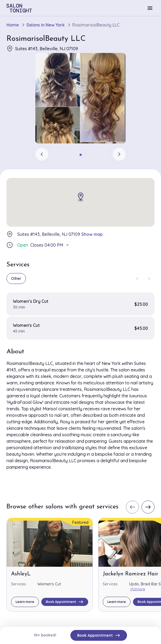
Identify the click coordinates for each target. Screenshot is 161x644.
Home (13, 25)
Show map (92, 234)
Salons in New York (46, 25)
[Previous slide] (42, 154)
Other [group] (16, 279)
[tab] (81, 155)
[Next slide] (119, 154)
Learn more (25, 602)
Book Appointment (99, 635)
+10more (138, 589)
